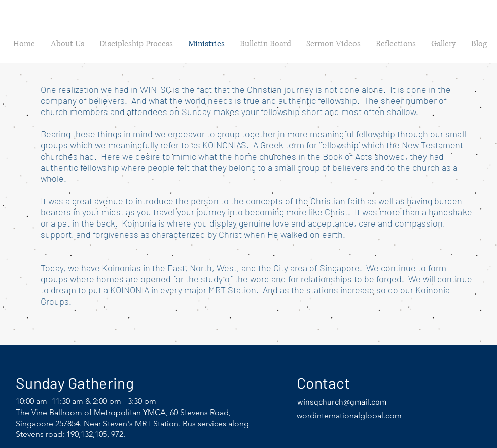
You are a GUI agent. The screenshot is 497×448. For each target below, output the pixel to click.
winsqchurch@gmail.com (342, 402)
